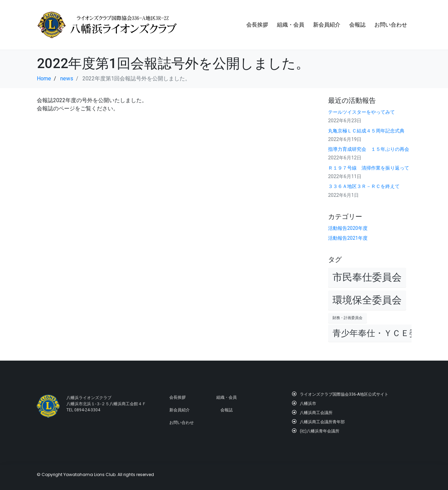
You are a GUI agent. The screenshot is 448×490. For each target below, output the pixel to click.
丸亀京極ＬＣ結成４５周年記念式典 (366, 131)
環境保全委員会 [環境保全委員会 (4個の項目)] (367, 300)
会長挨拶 (257, 25)
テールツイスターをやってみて (361, 112)
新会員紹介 (327, 25)
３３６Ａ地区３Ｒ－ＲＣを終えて (364, 186)
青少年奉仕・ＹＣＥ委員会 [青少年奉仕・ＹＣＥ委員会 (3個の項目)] (384, 333)
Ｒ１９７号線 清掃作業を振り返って (369, 168)
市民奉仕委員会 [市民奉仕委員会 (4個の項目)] (367, 277)
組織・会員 (291, 25)
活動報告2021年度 (348, 238)
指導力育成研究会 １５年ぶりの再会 (369, 149)
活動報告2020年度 (348, 228)
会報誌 (357, 25)
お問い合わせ (391, 25)
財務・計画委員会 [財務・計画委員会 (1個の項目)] (347, 318)
